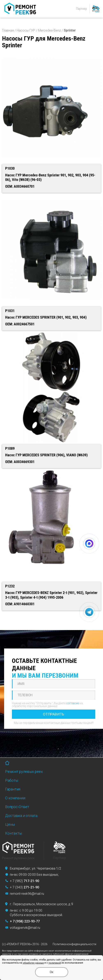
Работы (12, 780)
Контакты (14, 833)
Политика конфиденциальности (74, 944)
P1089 (10, 448)
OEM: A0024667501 (20, 324)
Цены (10, 824)
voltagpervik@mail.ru (25, 928)
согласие (73, 703)
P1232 (10, 586)
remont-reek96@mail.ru (27, 894)
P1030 (10, 168)
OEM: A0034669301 (20, 462)
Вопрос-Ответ (17, 807)
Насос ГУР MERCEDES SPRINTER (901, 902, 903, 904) (46, 317)
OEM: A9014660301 (20, 604)
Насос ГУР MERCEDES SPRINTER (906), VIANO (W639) (46, 455)
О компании (15, 798)
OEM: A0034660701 (20, 186)
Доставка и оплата (21, 816)
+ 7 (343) (24, 887)
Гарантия (13, 789)
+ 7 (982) (24, 881)
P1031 (10, 311)
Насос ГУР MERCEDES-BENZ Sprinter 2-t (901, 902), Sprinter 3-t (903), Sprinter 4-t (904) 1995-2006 (51, 595)
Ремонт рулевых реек (24, 772)
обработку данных (33, 963)
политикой (55, 963)
